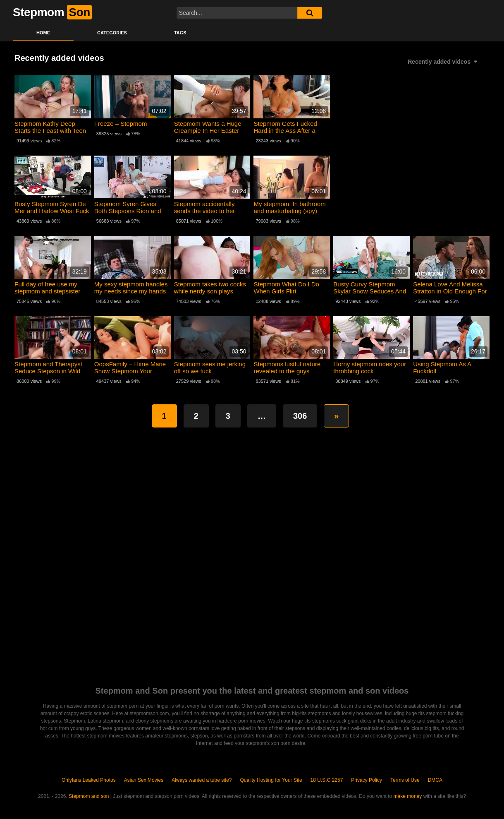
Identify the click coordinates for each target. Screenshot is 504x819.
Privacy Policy (367, 780)
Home (43, 33)
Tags (180, 33)
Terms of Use (405, 780)
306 (300, 416)
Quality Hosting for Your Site (271, 780)
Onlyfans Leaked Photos (89, 780)
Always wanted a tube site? (202, 780)
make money (408, 796)
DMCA (435, 780)
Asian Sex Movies (144, 780)
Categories (112, 33)
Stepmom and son (89, 796)
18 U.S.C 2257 (327, 780)
